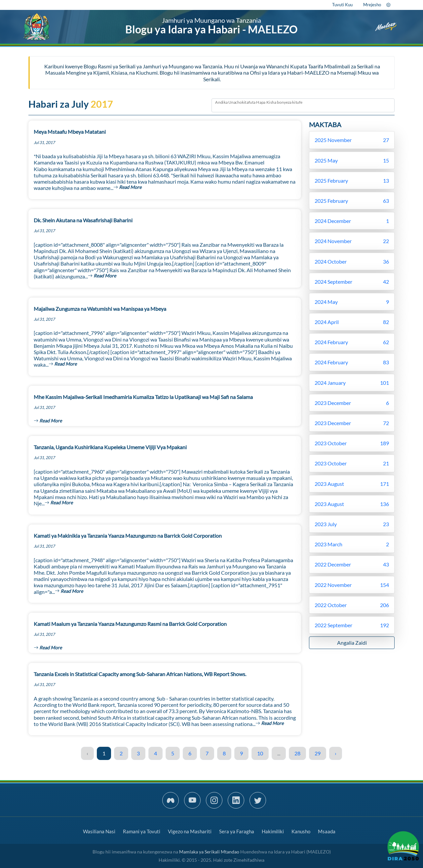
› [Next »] (336, 753)
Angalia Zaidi (352, 643)
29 (318, 753)
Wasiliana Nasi (99, 831)
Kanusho (301, 831)
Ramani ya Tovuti (142, 831)
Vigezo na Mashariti (190, 831)
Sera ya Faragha (237, 831)
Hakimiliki (273, 831)
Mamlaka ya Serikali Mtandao (209, 852)
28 (297, 753)
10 (260, 753)
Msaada (327, 831)
